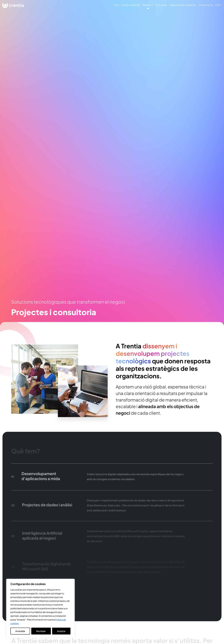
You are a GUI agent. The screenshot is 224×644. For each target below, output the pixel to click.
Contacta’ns (206, 5)
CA (217, 5)
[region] (40, 608)
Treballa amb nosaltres (183, 5)
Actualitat (161, 5)
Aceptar (61, 631)
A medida (20, 631)
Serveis (147, 5)
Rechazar (41, 631)
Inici (117, 5)
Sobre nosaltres (131, 5)
